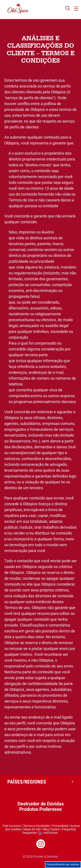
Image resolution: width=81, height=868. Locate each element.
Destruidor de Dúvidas (41, 804)
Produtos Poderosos (40, 809)
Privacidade (60, 826)
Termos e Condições (37, 826)
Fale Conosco (12, 826)
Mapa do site (32, 829)
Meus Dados (51, 829)
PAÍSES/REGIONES (27, 782)
